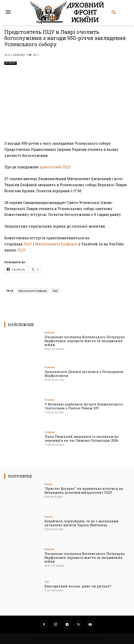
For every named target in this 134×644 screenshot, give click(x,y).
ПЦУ (28, 244)
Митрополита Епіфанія (56, 244)
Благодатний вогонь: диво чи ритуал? (78, 586)
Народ (48, 484)
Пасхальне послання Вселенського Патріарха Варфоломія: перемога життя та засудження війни (85, 341)
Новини (11, 63)
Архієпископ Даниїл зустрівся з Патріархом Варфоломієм (84, 374)
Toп (47, 582)
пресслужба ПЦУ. (56, 167)
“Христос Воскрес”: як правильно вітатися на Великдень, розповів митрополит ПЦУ (84, 490)
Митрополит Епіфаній (33, 291)
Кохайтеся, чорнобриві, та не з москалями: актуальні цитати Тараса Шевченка (82, 523)
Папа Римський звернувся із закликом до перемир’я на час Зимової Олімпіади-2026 (82, 438)
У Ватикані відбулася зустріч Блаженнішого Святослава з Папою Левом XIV (84, 406)
